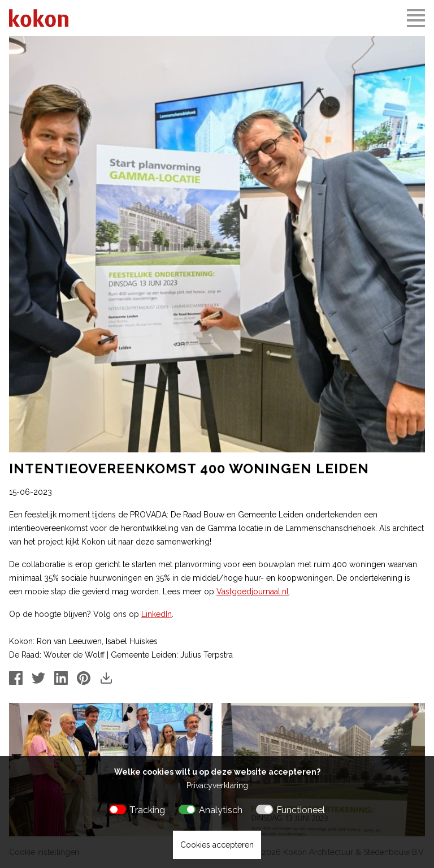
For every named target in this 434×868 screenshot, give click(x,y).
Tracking (147, 810)
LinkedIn (157, 614)
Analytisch (221, 810)
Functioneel (301, 810)
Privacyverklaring (217, 785)
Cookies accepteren (217, 845)
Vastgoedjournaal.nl (253, 591)
